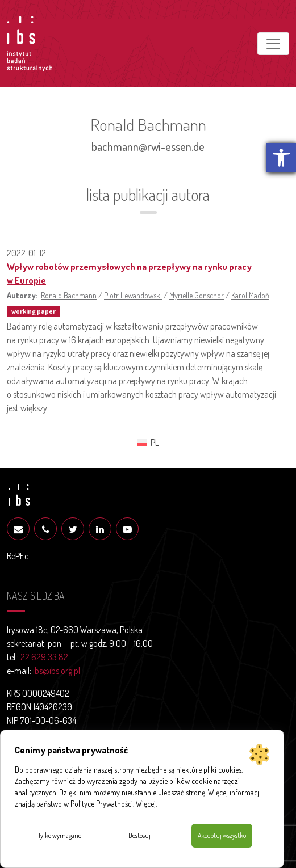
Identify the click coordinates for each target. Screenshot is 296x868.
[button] (281, 158)
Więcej (146, 804)
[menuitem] (148, 442)
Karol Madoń (250, 295)
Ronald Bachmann (69, 295)
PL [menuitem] (155, 443)
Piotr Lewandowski (133, 295)
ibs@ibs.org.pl (57, 671)
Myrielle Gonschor (197, 295)
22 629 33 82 (44, 657)
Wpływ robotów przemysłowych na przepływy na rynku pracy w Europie (129, 273)
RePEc (18, 556)
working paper (34, 311)
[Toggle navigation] (273, 44)
